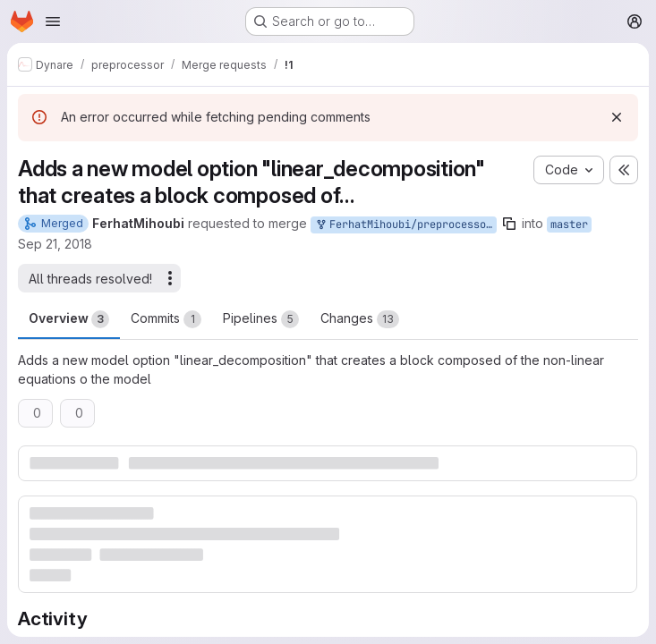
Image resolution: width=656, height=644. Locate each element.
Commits (166, 319)
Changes (360, 319)
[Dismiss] (617, 117)
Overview (69, 319)
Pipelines (261, 319)
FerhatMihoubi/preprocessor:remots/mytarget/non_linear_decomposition (405, 225)
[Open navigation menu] (53, 21)
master (569, 225)
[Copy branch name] (509, 224)
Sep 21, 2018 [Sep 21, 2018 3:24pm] (55, 244)
